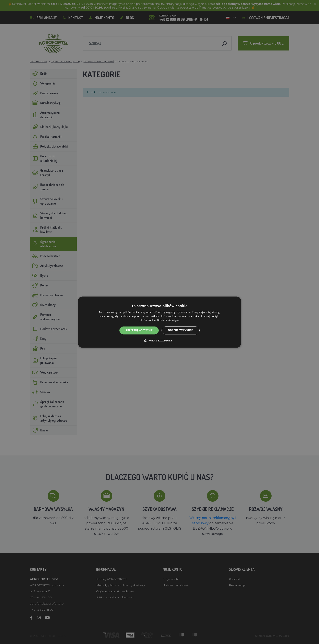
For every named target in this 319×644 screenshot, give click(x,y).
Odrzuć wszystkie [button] (180, 330)
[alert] (159, 322)
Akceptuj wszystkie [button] (139, 330)
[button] (159, 340)
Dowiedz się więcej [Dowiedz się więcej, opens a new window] (168, 320)
